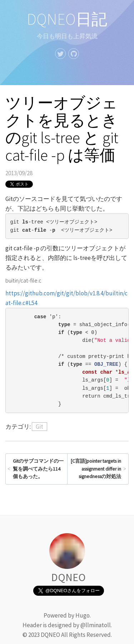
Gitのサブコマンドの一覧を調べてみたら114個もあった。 (38, 469)
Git (39, 427)
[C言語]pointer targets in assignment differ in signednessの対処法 (96, 469)
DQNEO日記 (67, 19)
